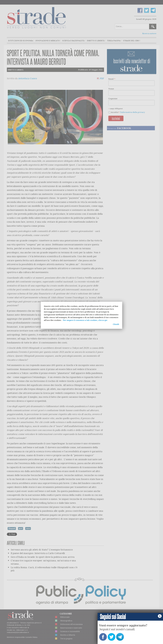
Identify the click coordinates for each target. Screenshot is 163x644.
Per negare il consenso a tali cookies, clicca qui (85, 320)
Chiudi (116, 324)
